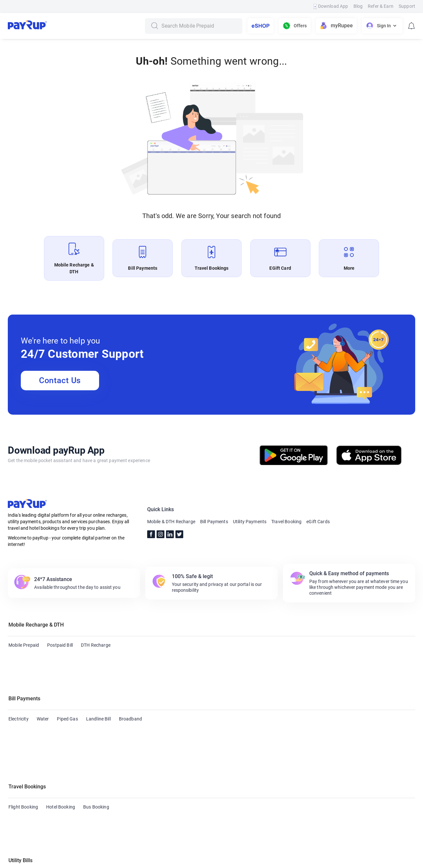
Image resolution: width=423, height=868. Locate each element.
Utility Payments (250, 522)
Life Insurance (289, 773)
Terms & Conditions (169, 860)
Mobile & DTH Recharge (171, 522)
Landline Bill (98, 688)
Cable (14, 773)
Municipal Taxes (71, 785)
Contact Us (60, 381)
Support (407, 6)
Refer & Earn (381, 6)
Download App (331, 6)
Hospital (224, 773)
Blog (358, 6)
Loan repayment (190, 773)
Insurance (154, 773)
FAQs (134, 860)
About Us (29, 860)
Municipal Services (27, 785)
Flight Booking (23, 730)
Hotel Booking (61, 730)
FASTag (359, 773)
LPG (380, 773)
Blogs (86, 860)
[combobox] (199, 26)
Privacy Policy (251, 860)
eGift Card (19, 828)
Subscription (253, 773)
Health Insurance (77, 773)
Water (43, 688)
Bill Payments (214, 522)
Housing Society (120, 773)
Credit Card (40, 773)
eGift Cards (318, 522)
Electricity (19, 688)
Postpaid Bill (60, 645)
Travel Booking (286, 522)
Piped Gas (67, 688)
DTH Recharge (96, 645)
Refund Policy (213, 860)
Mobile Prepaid (24, 645)
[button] (211, 626)
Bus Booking (96, 730)
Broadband (130, 688)
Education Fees (328, 773)
